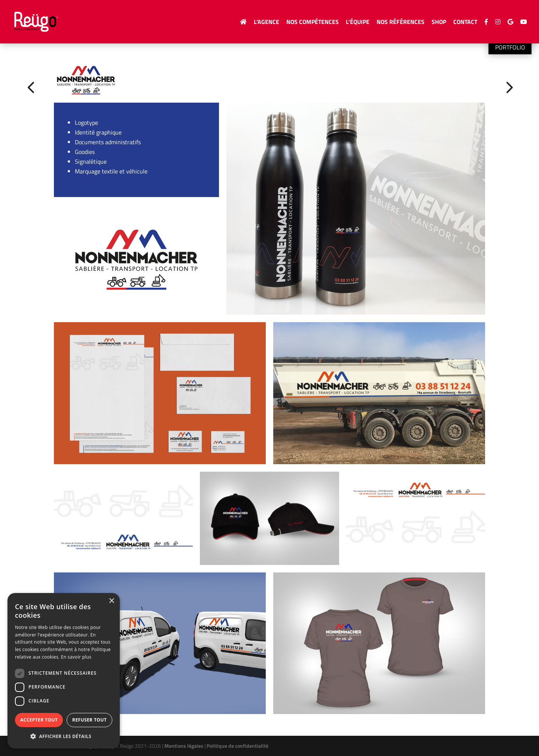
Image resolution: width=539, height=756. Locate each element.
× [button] (111, 601)
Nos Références (401, 23)
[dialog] (64, 671)
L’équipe (358, 23)
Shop (439, 23)
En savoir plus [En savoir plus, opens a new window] (76, 657)
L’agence (267, 23)
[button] (64, 737)
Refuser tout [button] (89, 720)
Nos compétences (313, 23)
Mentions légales (184, 746)
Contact (465, 23)
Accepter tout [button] (39, 720)
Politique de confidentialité (237, 746)
